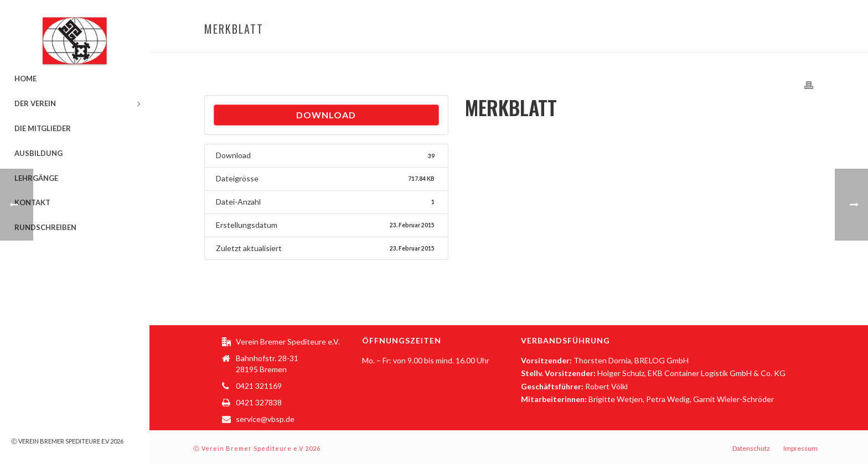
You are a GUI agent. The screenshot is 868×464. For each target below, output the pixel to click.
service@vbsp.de (265, 419)
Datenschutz (751, 448)
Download (326, 115)
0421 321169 (259, 386)
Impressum (800, 448)
